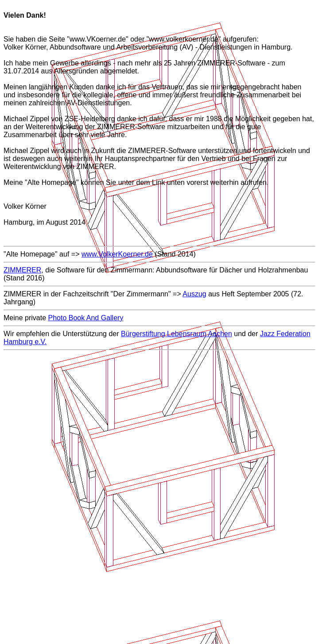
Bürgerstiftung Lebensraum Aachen (176, 334)
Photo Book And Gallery (86, 318)
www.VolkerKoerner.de (117, 254)
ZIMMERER (22, 270)
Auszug (194, 294)
